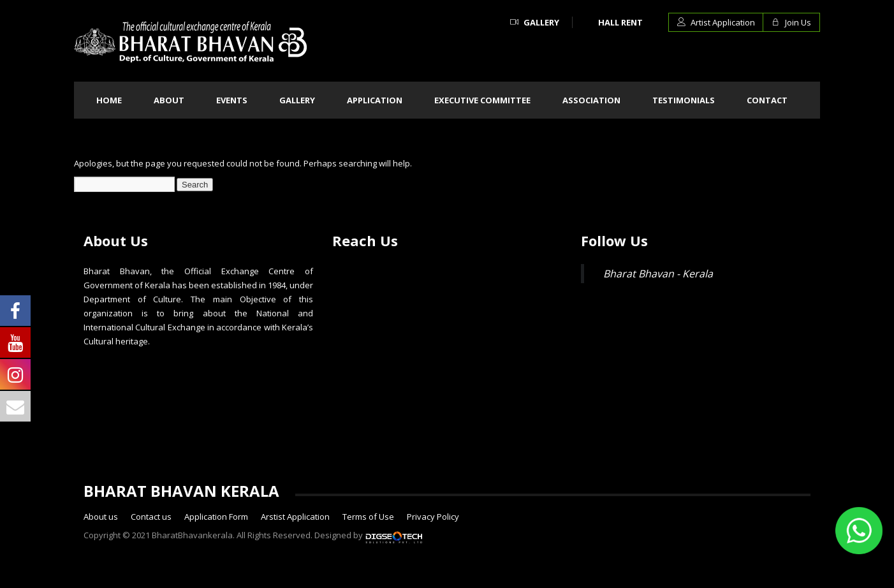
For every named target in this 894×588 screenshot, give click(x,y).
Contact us (151, 517)
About (169, 100)
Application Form (216, 517)
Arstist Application (295, 517)
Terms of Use (368, 517)
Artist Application (716, 22)
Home (109, 100)
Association (591, 100)
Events (232, 100)
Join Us (791, 22)
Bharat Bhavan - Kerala (658, 274)
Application (375, 100)
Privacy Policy (433, 517)
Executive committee (482, 100)
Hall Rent (620, 22)
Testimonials (684, 100)
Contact (767, 100)
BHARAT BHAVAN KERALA (181, 491)
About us (101, 517)
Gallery (535, 22)
